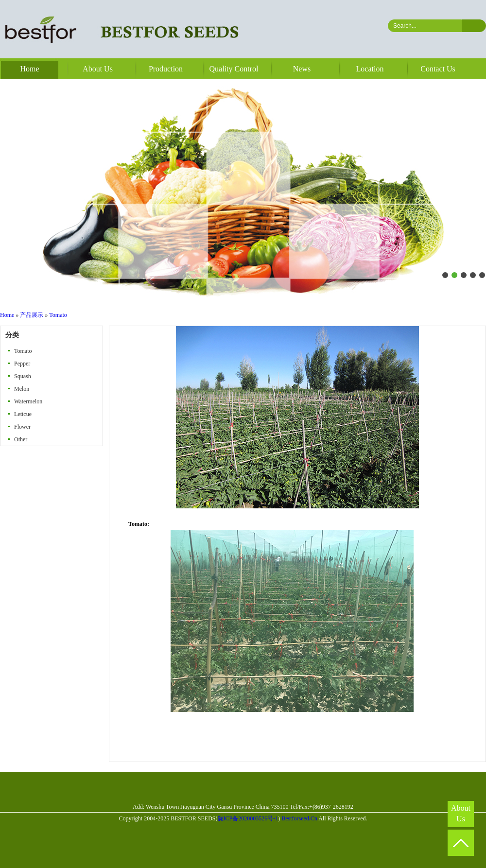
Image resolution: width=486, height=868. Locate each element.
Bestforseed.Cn (299, 818)
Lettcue (23, 414)
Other (21, 439)
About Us (98, 69)
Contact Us (438, 69)
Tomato (58, 315)
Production (166, 69)
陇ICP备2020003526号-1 (248, 818)
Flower (22, 427)
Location (370, 69)
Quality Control (234, 69)
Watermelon (28, 401)
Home (29, 69)
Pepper (22, 364)
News (302, 69)
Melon (22, 389)
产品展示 (32, 315)
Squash (23, 376)
